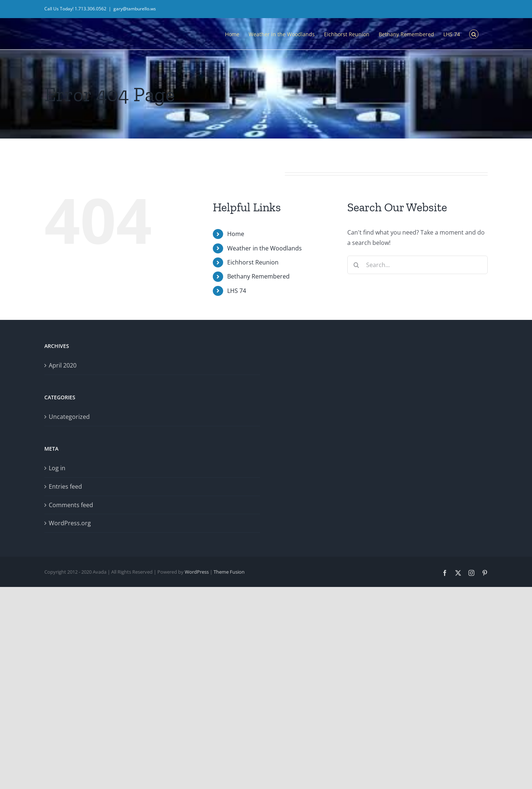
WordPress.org (70, 523)
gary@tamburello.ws (135, 9)
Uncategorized (69, 417)
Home (236, 234)
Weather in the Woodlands (265, 248)
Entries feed (65, 486)
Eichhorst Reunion (253, 262)
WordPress (197, 572)
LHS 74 (237, 291)
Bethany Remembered (258, 276)
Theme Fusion (229, 572)
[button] (474, 34)
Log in (57, 468)
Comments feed (71, 505)
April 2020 (63, 365)
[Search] (357, 265)
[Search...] (417, 265)
